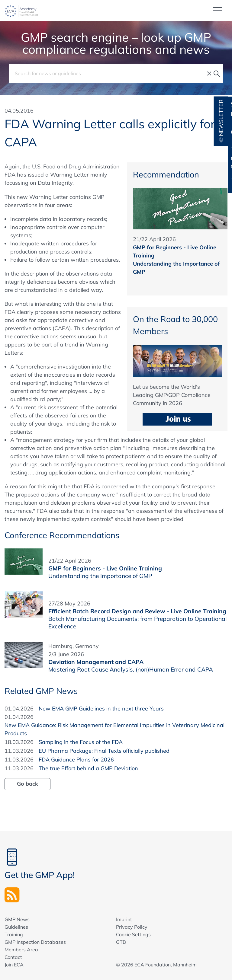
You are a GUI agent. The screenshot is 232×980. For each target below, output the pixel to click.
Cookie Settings (133, 934)
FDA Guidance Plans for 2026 (76, 760)
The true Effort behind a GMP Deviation (88, 768)
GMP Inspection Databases (35, 942)
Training (14, 934)
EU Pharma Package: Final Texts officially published (104, 751)
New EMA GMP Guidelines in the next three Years (101, 709)
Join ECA (14, 965)
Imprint (124, 919)
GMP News (17, 919)
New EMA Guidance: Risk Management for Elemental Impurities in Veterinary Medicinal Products (114, 729)
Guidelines (16, 927)
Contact (13, 957)
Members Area (21, 950)
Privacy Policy (132, 927)
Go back (27, 784)
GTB (121, 942)
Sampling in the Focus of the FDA (81, 742)
